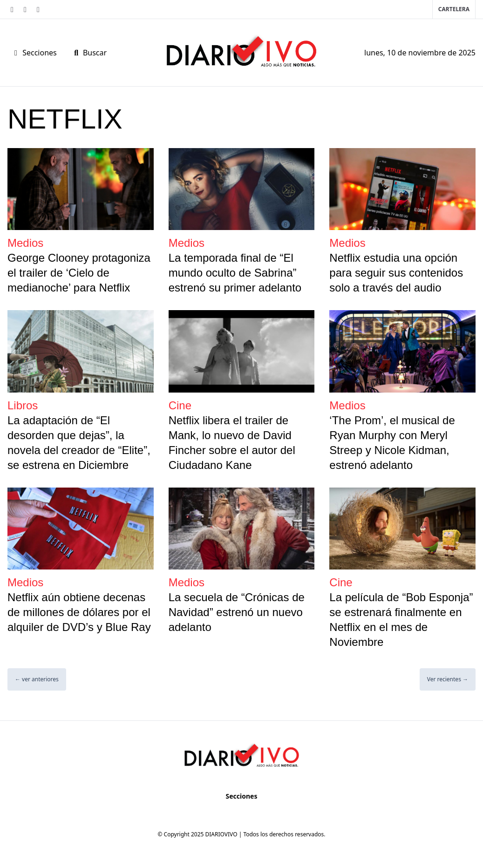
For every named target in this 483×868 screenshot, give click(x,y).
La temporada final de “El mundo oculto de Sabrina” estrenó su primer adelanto (235, 273)
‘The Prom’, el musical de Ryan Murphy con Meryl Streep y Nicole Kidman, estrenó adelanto (392, 443)
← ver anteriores (37, 679)
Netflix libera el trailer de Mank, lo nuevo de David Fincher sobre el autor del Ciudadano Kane (232, 443)
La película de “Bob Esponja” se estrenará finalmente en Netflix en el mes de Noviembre (401, 620)
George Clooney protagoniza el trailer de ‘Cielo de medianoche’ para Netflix (79, 273)
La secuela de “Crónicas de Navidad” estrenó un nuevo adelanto (237, 612)
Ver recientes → (448, 679)
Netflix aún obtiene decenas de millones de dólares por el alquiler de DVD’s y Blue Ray (79, 612)
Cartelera (454, 9)
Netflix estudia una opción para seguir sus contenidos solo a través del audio (396, 273)
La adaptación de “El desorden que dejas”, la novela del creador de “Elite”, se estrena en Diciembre (79, 443)
